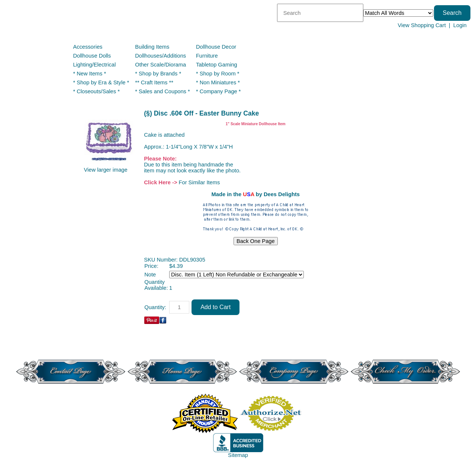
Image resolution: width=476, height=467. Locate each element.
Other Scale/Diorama (160, 65)
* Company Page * (218, 91)
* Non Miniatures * (218, 82)
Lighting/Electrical (95, 65)
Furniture (207, 56)
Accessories (88, 47)
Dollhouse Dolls (92, 56)
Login (460, 25)
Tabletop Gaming (217, 65)
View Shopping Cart (422, 25)
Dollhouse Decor (216, 47)
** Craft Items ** (154, 82)
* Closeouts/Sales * (96, 91)
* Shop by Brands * (158, 74)
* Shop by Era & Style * (101, 82)
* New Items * (89, 74)
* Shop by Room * (218, 74)
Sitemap (238, 455)
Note (150, 275)
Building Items (152, 47)
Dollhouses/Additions (160, 56)
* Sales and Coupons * (162, 91)
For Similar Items (200, 182)
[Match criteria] (398, 13)
